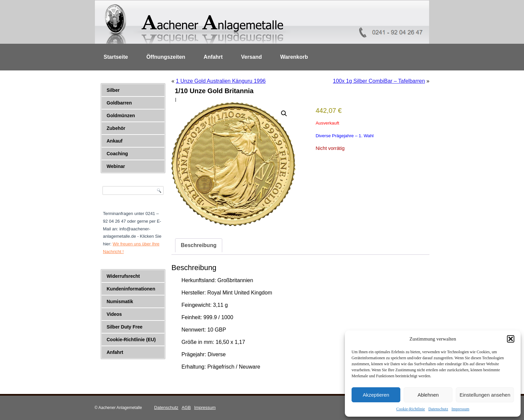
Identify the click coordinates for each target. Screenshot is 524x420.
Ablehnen (428, 395)
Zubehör (116, 128)
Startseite (116, 57)
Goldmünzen (121, 116)
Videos (114, 314)
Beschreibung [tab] (199, 245)
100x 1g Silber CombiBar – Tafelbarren (379, 81)
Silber (113, 90)
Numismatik (120, 301)
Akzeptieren (376, 395)
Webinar (116, 166)
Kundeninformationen (131, 289)
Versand (251, 57)
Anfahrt (213, 57)
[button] (511, 339)
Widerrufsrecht (123, 276)
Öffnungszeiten (166, 57)
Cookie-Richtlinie (411, 409)
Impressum (460, 409)
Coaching (117, 154)
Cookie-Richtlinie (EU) (131, 340)
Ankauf (114, 141)
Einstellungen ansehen (485, 395)
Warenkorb (294, 57)
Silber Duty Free (124, 327)
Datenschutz (438, 409)
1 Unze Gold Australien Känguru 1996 (221, 81)
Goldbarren (119, 103)
